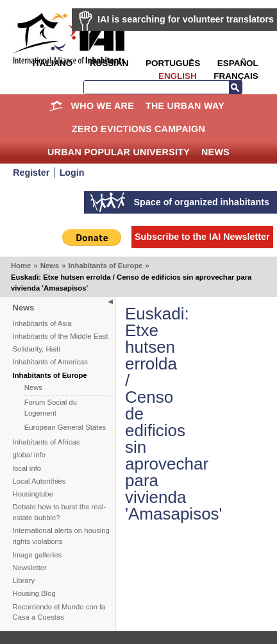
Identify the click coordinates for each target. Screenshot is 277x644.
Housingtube (33, 494)
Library (24, 580)
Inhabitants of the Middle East (61, 336)
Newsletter (30, 568)
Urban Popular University (119, 152)
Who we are (103, 106)
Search (235, 87)
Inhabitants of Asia (42, 323)
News (215, 152)
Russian (109, 63)
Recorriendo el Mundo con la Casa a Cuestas (59, 612)
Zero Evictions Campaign (138, 129)
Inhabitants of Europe (105, 266)
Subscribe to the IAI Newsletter (202, 237)
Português (173, 63)
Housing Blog (34, 593)
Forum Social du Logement (51, 408)
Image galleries (38, 555)
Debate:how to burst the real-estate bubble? (60, 512)
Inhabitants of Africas (46, 442)
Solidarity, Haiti (37, 349)
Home (56, 106)
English (178, 76)
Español (238, 63)
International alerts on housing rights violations (61, 536)
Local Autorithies (39, 481)
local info (27, 468)
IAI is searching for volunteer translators (186, 19)
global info (29, 455)
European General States (65, 427)
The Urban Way (185, 106)
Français (236, 76)
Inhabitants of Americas (50, 362)
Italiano (53, 63)
